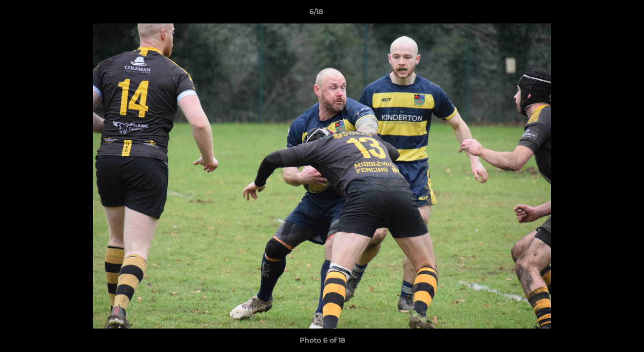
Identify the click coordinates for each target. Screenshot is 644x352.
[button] (603, 14)
